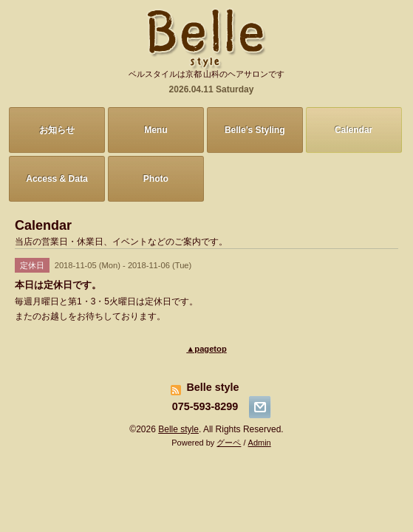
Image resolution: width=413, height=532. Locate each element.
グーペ (229, 443)
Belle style (178, 429)
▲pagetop (206, 349)
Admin (260, 443)
